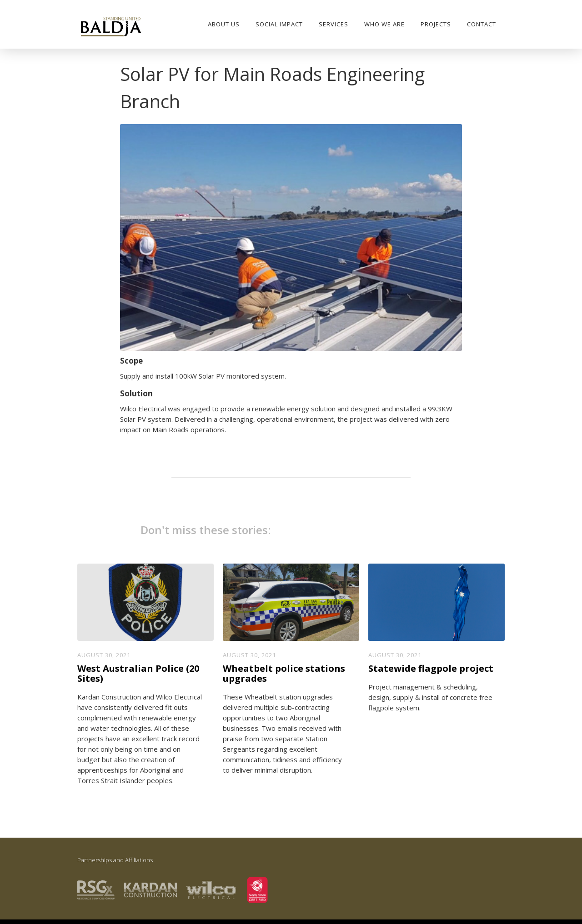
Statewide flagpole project (431, 669)
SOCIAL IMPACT (279, 24)
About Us (224, 24)
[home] (111, 27)
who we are (384, 24)
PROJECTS (436, 24)
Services (334, 24)
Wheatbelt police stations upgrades (284, 674)
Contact (482, 24)
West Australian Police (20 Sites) (138, 674)
